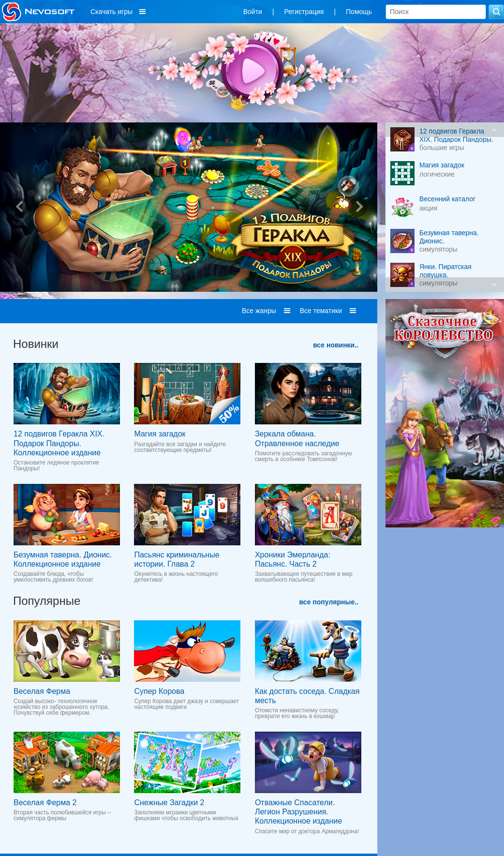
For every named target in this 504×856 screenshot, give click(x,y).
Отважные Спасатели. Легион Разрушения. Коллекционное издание (298, 812)
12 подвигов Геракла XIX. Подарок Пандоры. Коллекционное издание (59, 443)
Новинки (36, 344)
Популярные (47, 601)
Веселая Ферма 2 (45, 803)
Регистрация (304, 12)
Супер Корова (159, 691)
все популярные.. (329, 602)
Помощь (359, 12)
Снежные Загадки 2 (169, 803)
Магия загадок (160, 434)
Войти (253, 12)
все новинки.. (336, 345)
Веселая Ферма (42, 691)
